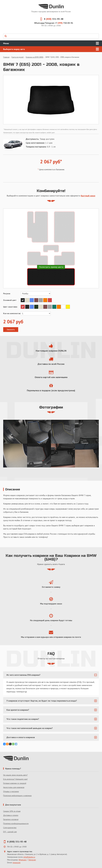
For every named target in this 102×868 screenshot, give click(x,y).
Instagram (17, 863)
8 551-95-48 (51, 19)
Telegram (32, 860)
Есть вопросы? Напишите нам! (15, 779)
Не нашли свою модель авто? (15, 775)
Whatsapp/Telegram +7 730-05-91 (54, 23)
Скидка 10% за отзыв (12, 811)
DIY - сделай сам (10, 832)
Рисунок (7, 294)
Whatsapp (23, 860)
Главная (6, 57)
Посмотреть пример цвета (51, 267)
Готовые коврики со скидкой (15, 783)
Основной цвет (10, 300)
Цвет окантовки (10, 307)
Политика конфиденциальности (16, 823)
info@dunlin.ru (29, 857)
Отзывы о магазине (11, 791)
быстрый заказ (88, 196)
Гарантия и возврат (11, 819)
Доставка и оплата (11, 815)
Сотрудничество (10, 828)
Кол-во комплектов (12, 313)
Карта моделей (18, 57)
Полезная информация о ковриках (17, 796)
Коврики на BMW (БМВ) (35, 57)
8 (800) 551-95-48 (17, 842)
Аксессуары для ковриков (14, 787)
